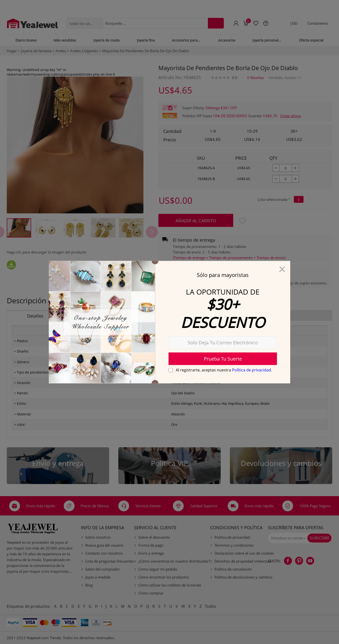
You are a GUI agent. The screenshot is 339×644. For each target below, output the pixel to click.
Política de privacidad (251, 370)
